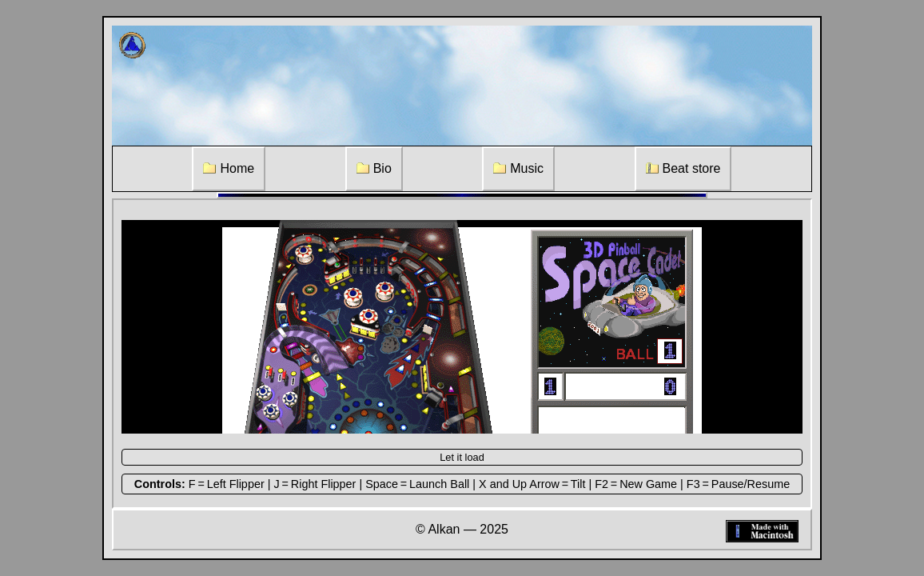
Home (229, 168)
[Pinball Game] (462, 327)
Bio (374, 168)
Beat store (683, 168)
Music (518, 168)
